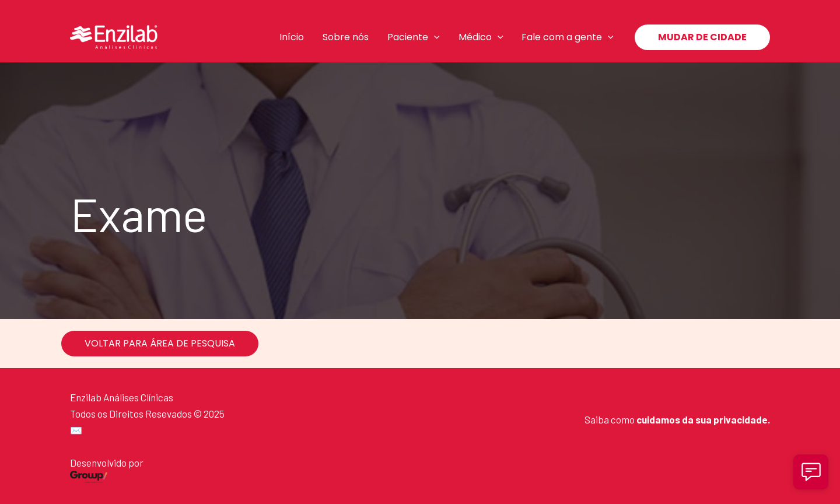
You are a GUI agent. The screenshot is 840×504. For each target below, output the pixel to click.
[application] (434, 37)
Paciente (414, 37)
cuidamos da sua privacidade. (703, 419)
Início (292, 37)
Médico (481, 37)
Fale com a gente (568, 37)
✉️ (76, 430)
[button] (702, 37)
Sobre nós (346, 37)
